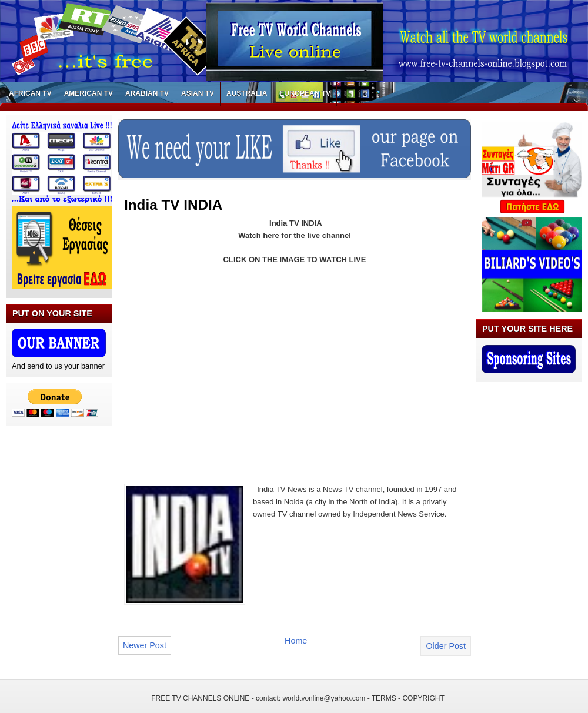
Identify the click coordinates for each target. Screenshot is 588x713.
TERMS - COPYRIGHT (408, 698)
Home (296, 641)
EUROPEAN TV (305, 93)
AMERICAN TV (88, 93)
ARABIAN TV (147, 93)
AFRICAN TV (30, 93)
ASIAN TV (198, 93)
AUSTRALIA (247, 93)
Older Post (446, 646)
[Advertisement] (223, 373)
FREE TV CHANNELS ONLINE (200, 698)
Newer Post (145, 645)
